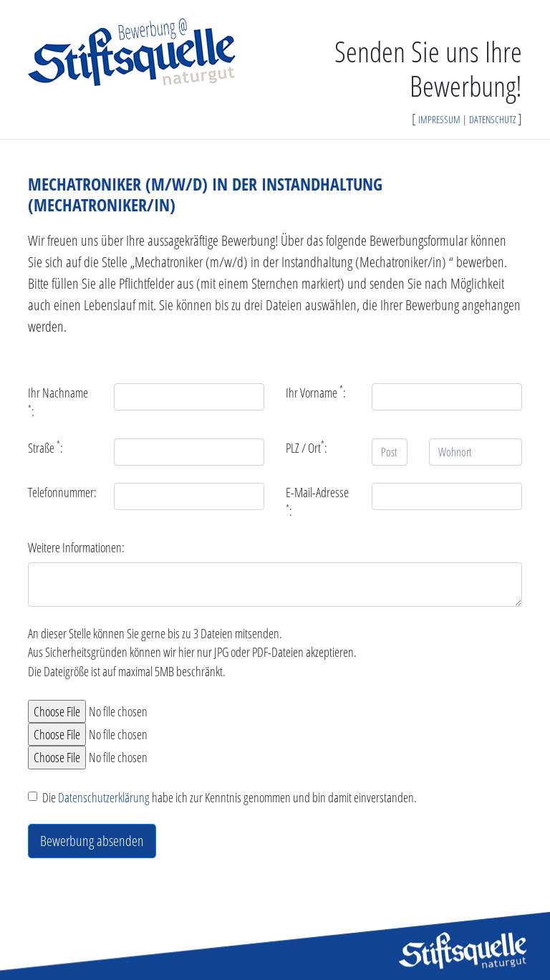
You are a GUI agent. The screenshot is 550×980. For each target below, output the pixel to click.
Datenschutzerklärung (104, 797)
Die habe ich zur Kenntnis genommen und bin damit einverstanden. (230, 797)
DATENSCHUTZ (492, 119)
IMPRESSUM (439, 119)
